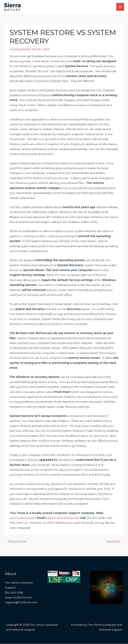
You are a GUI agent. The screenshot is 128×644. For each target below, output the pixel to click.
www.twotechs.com (23, 518)
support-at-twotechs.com (62, 518)
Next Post (115, 542)
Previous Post (15, 542)
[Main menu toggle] (120, 7)
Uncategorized (19, 49)
